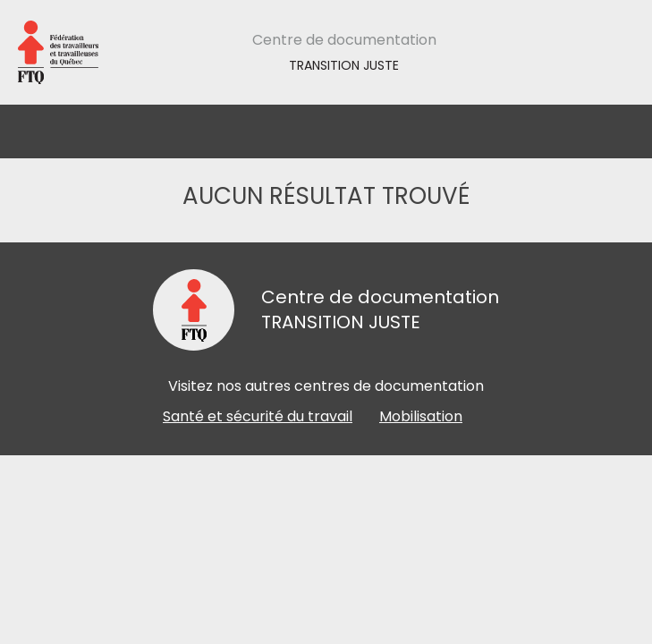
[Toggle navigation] (619, 131)
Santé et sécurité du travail (258, 416)
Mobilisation (421, 416)
